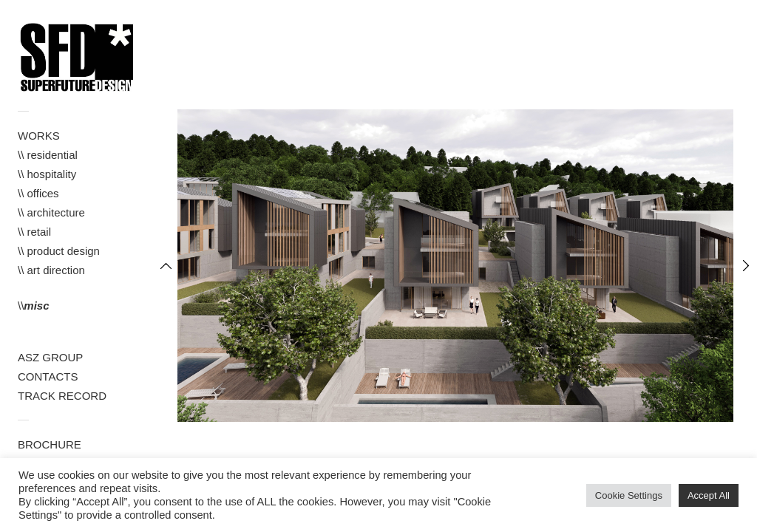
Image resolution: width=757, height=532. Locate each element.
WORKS (39, 136)
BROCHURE (50, 444)
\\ (34, 306)
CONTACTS (48, 376)
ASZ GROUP (50, 357)
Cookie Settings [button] (629, 495)
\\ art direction (51, 270)
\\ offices (38, 193)
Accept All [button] (709, 495)
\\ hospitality (47, 174)
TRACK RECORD (62, 396)
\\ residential (48, 155)
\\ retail (34, 232)
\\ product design (59, 251)
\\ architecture (51, 212)
